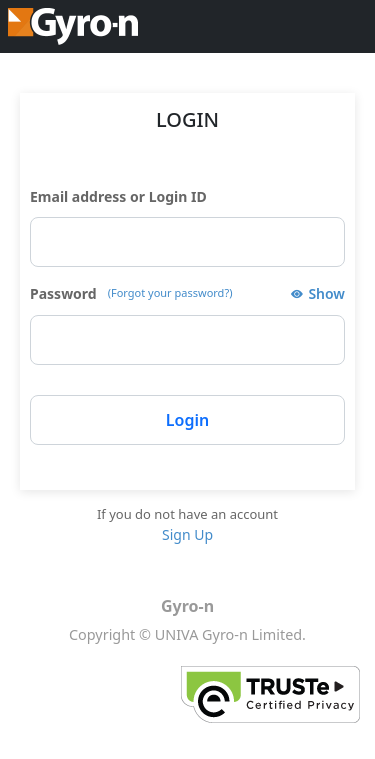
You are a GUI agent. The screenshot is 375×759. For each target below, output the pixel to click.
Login (187, 420)
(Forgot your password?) (170, 292)
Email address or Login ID (118, 196)
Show (326, 293)
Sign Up (187, 534)
